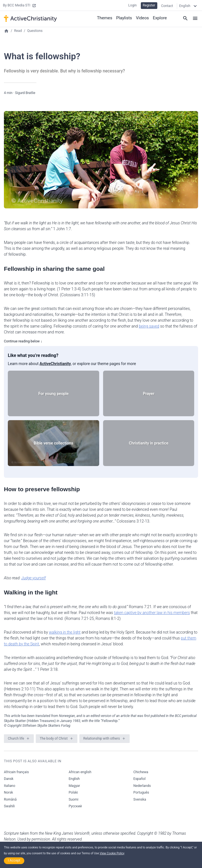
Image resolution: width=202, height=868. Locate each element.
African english (80, 772)
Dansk (9, 779)
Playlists (127, 17)
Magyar (74, 786)
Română (10, 799)
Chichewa (141, 772)
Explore (160, 17)
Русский (75, 806)
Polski (73, 792)
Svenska (140, 799)
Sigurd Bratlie (25, 93)
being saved (149, 326)
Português (141, 792)
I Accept (14, 860)
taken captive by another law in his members (152, 613)
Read (18, 31)
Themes (108, 17)
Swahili (9, 806)
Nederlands (142, 786)
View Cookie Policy (112, 853)
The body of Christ (54, 738)
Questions (35, 31)
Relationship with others (102, 738)
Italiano (9, 786)
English (74, 779)
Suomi (74, 799)
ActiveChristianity (55, 364)
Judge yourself (34, 578)
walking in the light (65, 632)
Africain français (16, 772)
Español (139, 779)
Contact (167, 5)
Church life (16, 738)
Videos (144, 17)
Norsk (8, 792)
